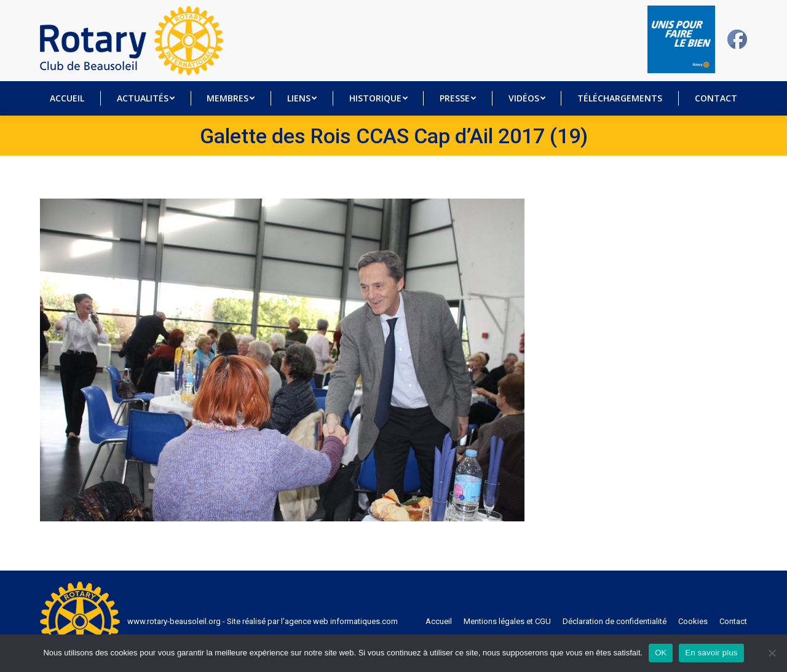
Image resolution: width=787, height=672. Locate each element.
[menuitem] (67, 98)
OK (661, 653)
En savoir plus (711, 653)
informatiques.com (364, 621)
